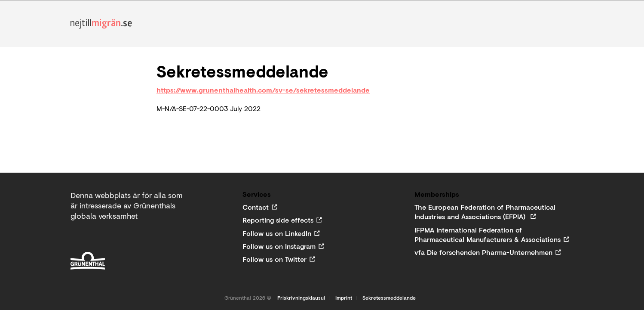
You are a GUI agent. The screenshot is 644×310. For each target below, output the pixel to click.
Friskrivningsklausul (301, 298)
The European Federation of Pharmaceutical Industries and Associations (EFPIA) (485, 212)
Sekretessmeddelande (389, 298)
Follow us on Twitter (274, 259)
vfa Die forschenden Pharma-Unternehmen (483, 252)
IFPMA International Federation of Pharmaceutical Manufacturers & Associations (488, 235)
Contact (256, 207)
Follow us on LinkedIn (277, 233)
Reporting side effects (278, 220)
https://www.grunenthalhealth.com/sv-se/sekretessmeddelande (263, 90)
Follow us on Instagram (279, 246)
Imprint (344, 298)
